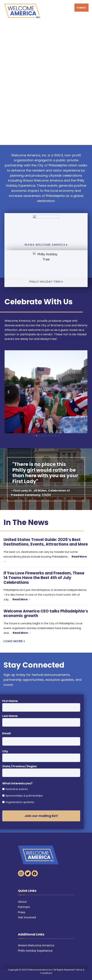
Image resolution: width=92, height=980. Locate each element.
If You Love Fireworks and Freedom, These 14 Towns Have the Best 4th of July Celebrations (44, 578)
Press (22, 912)
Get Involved (27, 917)
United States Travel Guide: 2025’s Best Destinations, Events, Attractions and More (46, 542)
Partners (24, 907)
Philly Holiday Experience (35, 951)
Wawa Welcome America (36, 945)
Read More (22, 599)
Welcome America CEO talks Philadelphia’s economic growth (46, 613)
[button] (9, 392)
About (22, 902)
